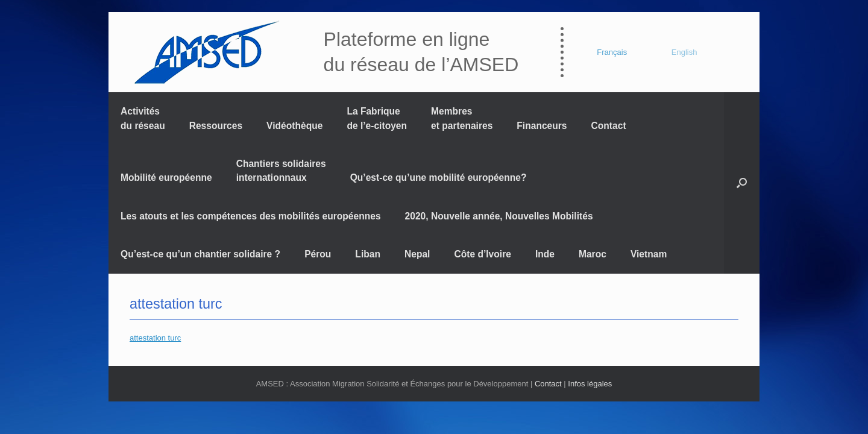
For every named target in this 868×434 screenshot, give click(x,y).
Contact (609, 126)
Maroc (593, 254)
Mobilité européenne (166, 178)
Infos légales (590, 384)
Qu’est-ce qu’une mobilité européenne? (439, 178)
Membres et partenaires (462, 118)
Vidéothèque (294, 126)
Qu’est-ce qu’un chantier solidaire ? (200, 254)
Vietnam (649, 254)
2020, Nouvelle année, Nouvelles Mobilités (499, 216)
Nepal (417, 254)
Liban (368, 254)
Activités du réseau (143, 118)
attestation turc (176, 304)
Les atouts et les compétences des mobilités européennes (251, 216)
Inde (545, 254)
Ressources (216, 126)
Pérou (318, 254)
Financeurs (542, 126)
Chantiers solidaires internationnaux (281, 171)
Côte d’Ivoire (482, 254)
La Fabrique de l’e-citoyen (377, 118)
